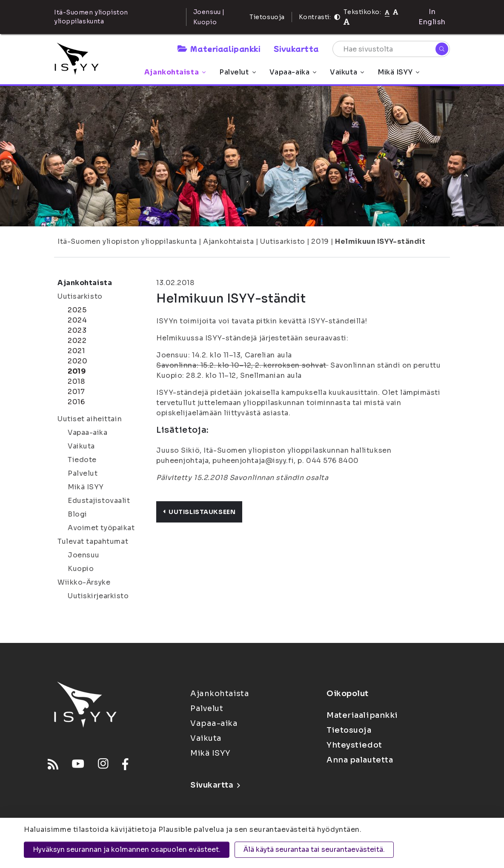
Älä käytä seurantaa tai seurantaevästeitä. (314, 849)
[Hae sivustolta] (391, 49)
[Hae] (442, 49)
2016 (76, 402)
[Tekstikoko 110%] (395, 12)
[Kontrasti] (337, 17)
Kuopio (81, 569)
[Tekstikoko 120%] (346, 22)
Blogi (77, 514)
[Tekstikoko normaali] (387, 12)
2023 (77, 330)
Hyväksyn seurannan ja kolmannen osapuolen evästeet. (127, 849)
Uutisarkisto (283, 241)
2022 (77, 341)
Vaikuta (347, 72)
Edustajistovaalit (99, 501)
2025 (77, 310)
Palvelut (237, 72)
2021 (76, 351)
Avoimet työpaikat (101, 528)
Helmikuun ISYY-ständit (380, 241)
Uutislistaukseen (199, 512)
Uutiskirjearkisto (98, 596)
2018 (76, 381)
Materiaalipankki (219, 49)
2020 (77, 361)
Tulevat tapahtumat (93, 541)
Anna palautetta (360, 760)
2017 (76, 392)
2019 (320, 241)
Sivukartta (296, 49)
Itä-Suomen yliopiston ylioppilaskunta (127, 241)
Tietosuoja (267, 17)
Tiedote (82, 460)
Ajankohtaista (175, 72)
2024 (77, 320)
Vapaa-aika (293, 72)
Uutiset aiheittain (90, 419)
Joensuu (84, 555)
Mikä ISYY (398, 72)
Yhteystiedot (354, 745)
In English (432, 17)
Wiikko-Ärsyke (84, 582)
